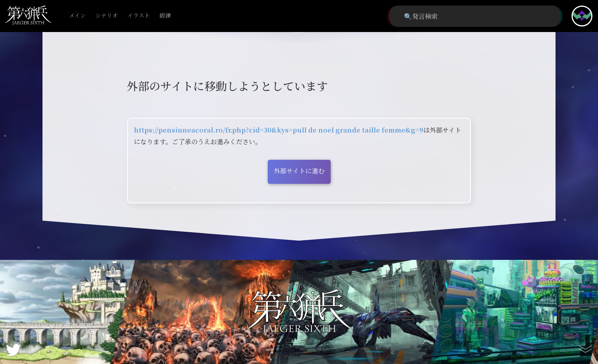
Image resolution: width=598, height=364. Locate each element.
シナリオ (107, 16)
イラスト (139, 16)
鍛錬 (165, 16)
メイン (77, 16)
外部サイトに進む (299, 171)
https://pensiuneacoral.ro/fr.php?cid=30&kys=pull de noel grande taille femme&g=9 (279, 130)
